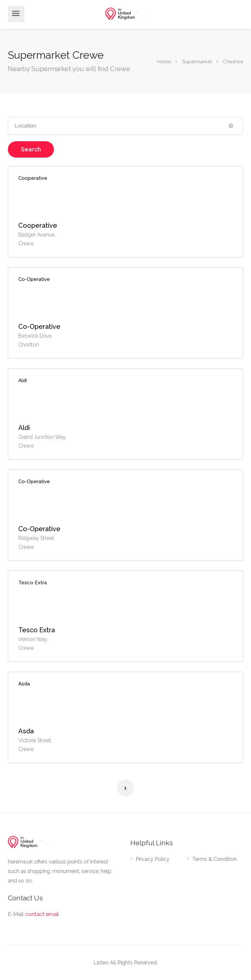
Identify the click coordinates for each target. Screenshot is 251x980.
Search (31, 149)
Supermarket (197, 61)
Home (164, 61)
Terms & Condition (214, 859)
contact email (42, 914)
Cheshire (233, 61)
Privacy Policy (152, 859)
